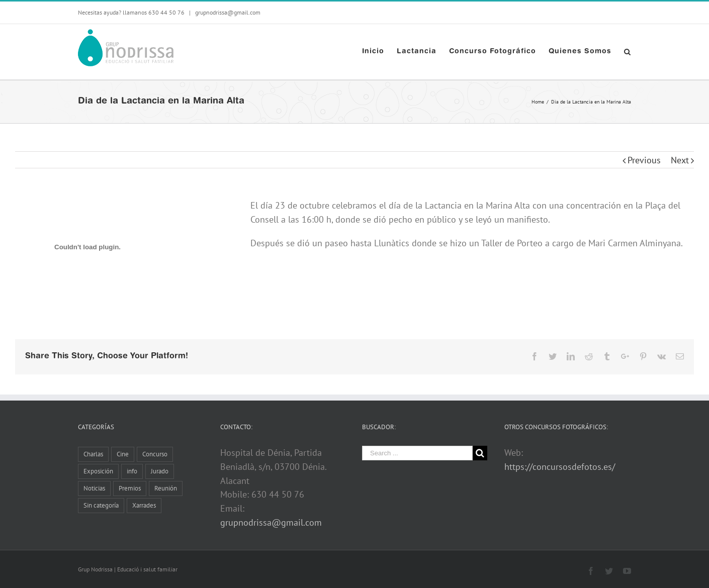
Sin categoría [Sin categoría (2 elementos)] (101, 505)
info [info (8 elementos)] (132, 471)
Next (680, 160)
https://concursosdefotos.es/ (560, 467)
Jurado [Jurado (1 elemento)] (160, 471)
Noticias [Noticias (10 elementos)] (94, 488)
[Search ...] (417, 453)
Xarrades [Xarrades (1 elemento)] (144, 505)
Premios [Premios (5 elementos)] (130, 488)
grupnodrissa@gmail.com (227, 12)
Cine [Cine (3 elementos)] (123, 454)
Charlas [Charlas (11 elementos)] (93, 454)
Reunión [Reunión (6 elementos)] (166, 488)
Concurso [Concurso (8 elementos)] (155, 454)
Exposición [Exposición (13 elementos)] (98, 471)
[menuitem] (379, 52)
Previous (644, 160)
